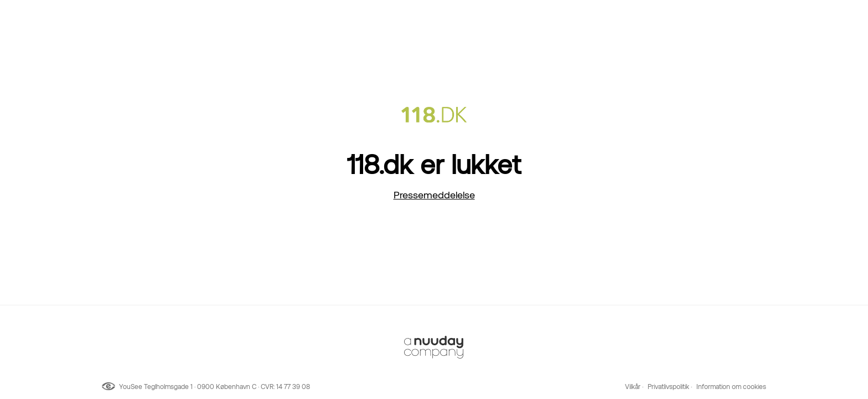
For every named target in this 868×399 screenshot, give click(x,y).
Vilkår (633, 387)
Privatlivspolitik (668, 387)
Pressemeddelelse (434, 195)
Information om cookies (731, 387)
